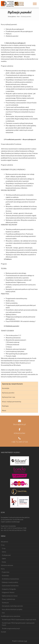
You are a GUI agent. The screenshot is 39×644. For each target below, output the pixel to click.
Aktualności (4, 542)
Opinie (4, 559)
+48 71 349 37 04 (9, 528)
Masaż (4, 410)
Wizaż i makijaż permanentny (12, 402)
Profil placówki (6, 555)
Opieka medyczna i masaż (10, 596)
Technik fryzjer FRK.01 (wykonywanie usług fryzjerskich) (19, 619)
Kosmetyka (6, 388)
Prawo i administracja (8, 599)
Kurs (18, 17)
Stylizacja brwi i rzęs (8, 397)
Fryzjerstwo (6, 572)
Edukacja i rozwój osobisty (10, 582)
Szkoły (4, 552)
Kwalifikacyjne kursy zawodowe (11, 616)
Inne (3, 613)
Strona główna (12, 17)
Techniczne (5, 603)
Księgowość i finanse (8, 592)
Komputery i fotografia (9, 589)
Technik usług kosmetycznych (11, 628)
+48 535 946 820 (9, 530)
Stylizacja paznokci (8, 393)
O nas (3, 545)
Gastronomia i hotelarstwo (10, 586)
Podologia (5, 406)
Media (4, 562)
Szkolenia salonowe (7, 565)
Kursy (3, 569)
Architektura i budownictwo (10, 579)
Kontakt (3, 632)
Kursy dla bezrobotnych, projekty (12, 609)
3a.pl (25, 641)
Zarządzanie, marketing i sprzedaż (12, 606)
